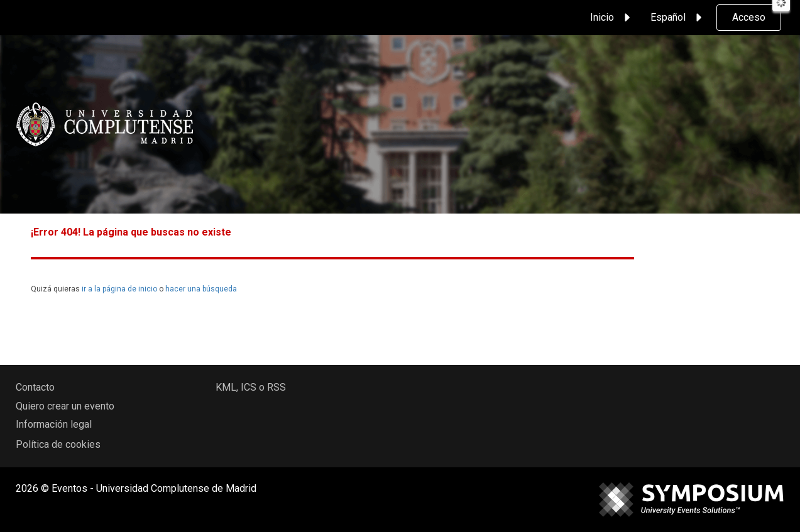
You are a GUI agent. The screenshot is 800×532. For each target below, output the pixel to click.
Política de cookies (58, 444)
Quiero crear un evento (65, 406)
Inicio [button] (612, 18)
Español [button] (678, 18)
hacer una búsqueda (201, 289)
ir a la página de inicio (119, 289)
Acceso (749, 17)
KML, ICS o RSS (251, 387)
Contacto (35, 387)
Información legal (54, 424)
